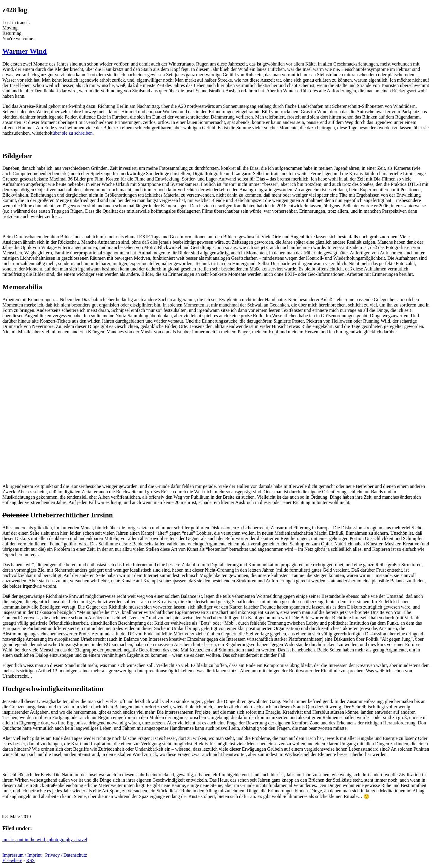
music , (10, 840)
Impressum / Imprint (22, 855)
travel (82, 840)
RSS (30, 860)
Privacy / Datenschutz (66, 855)
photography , (62, 840)
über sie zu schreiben (73, 133)
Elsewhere (12, 860)
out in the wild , (33, 840)
